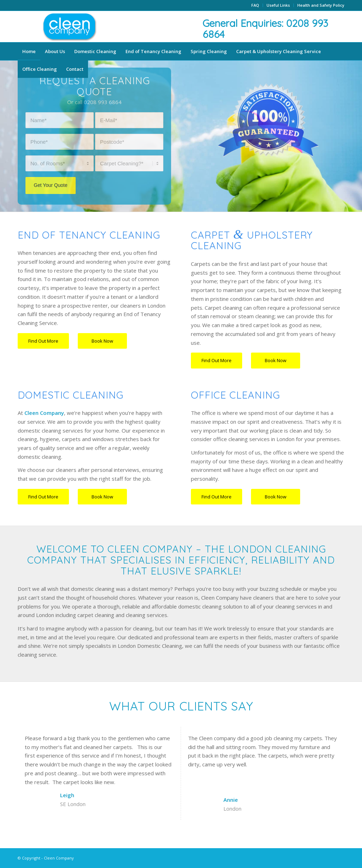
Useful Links (278, 5)
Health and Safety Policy (321, 5)
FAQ (255, 5)
